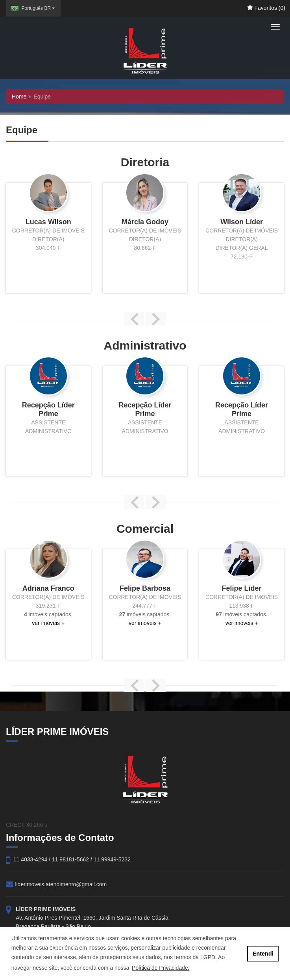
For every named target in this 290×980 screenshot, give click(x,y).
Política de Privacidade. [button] (161, 968)
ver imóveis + (48, 623)
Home (19, 97)
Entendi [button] (263, 954)
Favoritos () (266, 8)
